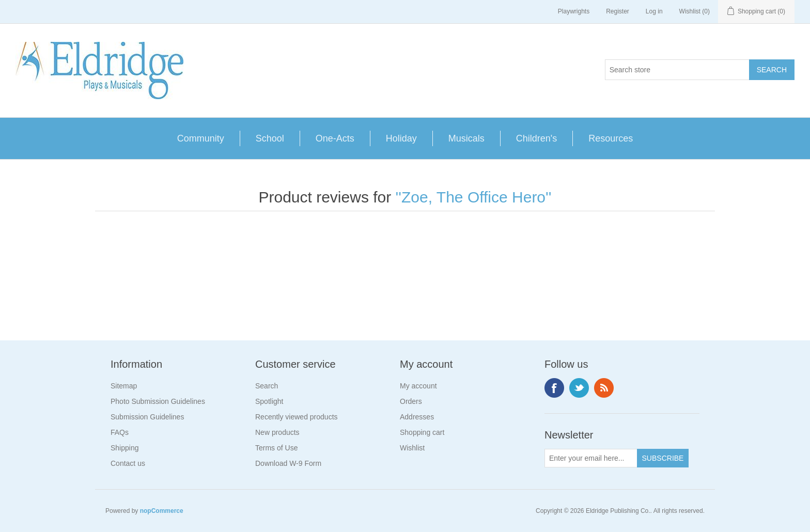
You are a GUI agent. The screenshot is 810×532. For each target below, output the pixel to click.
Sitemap (124, 386)
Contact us (128, 463)
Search (267, 386)
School (270, 138)
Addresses (417, 417)
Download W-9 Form (288, 463)
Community (201, 138)
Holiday (401, 138)
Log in (654, 11)
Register (618, 11)
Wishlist (412, 448)
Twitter (579, 388)
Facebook (554, 388)
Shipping (125, 448)
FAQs (120, 432)
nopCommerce (162, 511)
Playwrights (574, 11)
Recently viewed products (297, 417)
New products (277, 432)
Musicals (466, 138)
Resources (611, 138)
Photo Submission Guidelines (158, 401)
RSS (604, 388)
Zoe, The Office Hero (473, 197)
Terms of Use (276, 448)
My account (418, 386)
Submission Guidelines (147, 417)
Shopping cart (422, 432)
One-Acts (335, 138)
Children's (536, 138)
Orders (411, 401)
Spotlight (269, 401)
